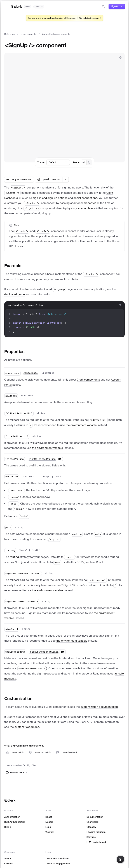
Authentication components (56, 34)
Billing (8, 827)
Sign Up (117, 6)
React (49, 817)
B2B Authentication (15, 822)
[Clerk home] (10, 800)
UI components (28, 34)
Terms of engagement (58, 864)
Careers (9, 864)
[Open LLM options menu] (66, 179)
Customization (18, 698)
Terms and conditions (57, 859)
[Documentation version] (39, 7)
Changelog (92, 822)
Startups (91, 837)
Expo (48, 827)
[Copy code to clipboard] (120, 305)
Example (13, 266)
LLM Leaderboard (96, 842)
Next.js (49, 822)
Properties (14, 352)
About (8, 859)
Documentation (95, 817)
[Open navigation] (6, 6)
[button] (88, 208)
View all (49, 832)
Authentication (12, 817)
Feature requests (96, 832)
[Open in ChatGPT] (49, 179)
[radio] (84, 162)
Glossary (91, 827)
